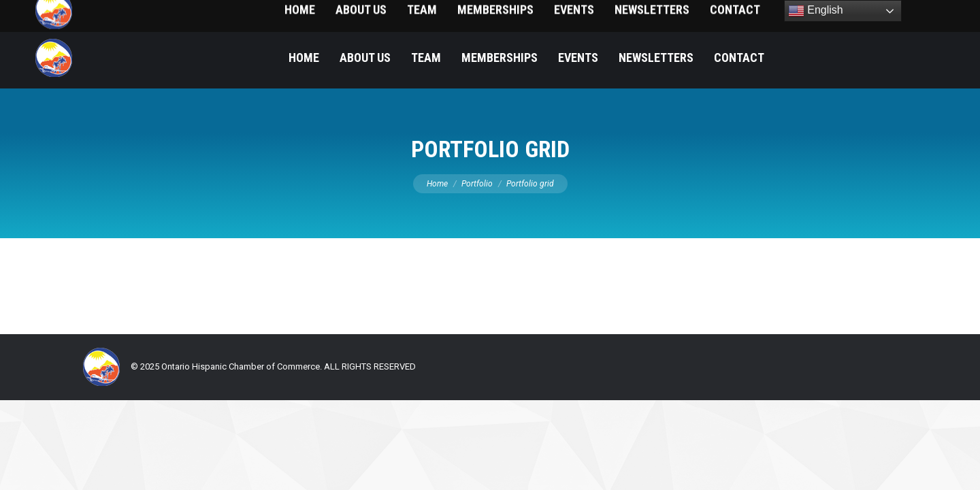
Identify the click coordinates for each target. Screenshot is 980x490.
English (816, 11)
